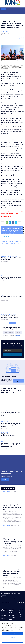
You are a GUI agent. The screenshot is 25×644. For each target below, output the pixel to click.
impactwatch (4, 429)
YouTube (19, 614)
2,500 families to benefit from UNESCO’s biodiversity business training (12, 390)
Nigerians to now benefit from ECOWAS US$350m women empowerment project (12, 297)
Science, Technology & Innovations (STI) (10, 256)
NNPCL (13, 243)
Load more (12, 323)
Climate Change (17, 240)
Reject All (12, 641)
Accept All (13, 634)
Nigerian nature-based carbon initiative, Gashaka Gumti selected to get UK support (12, 445)
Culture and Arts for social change (9, 315)
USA (18, 243)
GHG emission (6, 243)
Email (18, 618)
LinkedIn (19, 611)
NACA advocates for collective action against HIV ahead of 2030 (12, 542)
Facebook (19, 616)
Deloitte (4, 242)
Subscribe (19, 333)
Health (3, 276)
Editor (3, 407)
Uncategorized (5, 432)
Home (3, 18)
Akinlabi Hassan (7, 32)
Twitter (19, 613)
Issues (7, 18)
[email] (9, 333)
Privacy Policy (17, 336)
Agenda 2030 (4, 411)
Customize (12, 638)
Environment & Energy (16, 18)
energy (11, 242)
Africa (3, 442)
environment (19, 242)
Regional (3, 295)
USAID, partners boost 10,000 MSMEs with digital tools (12, 508)
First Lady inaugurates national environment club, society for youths (11, 425)
